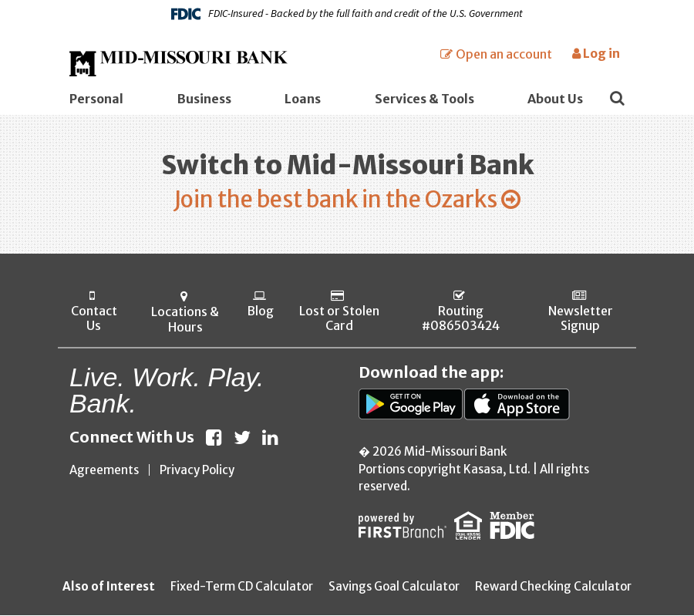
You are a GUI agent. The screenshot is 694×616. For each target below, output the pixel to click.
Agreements (104, 471)
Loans (303, 99)
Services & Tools (424, 99)
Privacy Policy (197, 471)
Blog (260, 312)
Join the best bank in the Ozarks (335, 200)
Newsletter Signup (581, 320)
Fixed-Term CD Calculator (242, 587)
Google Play (411, 405)
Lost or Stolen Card (339, 320)
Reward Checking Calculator (553, 587)
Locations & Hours (184, 320)
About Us (555, 99)
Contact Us (94, 320)
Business (204, 99)
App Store (517, 405)
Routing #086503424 (460, 320)
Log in (596, 53)
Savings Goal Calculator (394, 587)
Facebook (214, 438)
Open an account (504, 54)
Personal (96, 99)
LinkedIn (270, 438)
